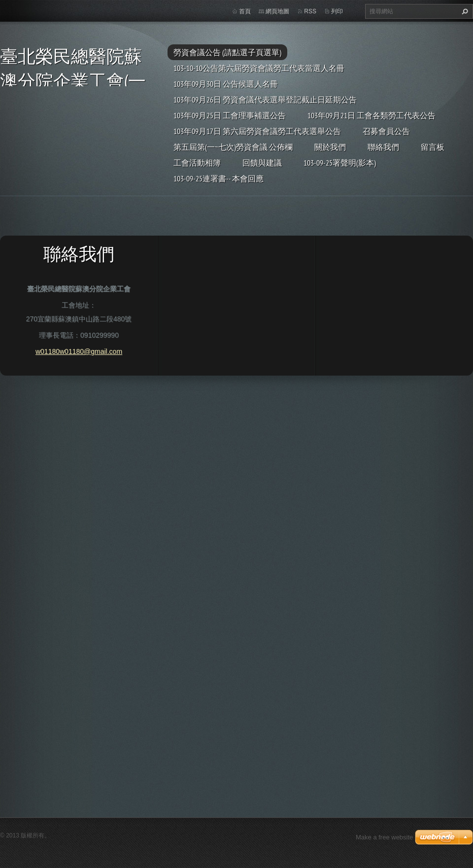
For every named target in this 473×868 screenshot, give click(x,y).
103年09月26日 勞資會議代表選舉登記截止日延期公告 (265, 100)
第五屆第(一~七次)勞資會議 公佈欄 (233, 147)
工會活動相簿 (197, 163)
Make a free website (384, 837)
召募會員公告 (386, 131)
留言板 (433, 147)
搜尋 (464, 11)
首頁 (245, 11)
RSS (310, 11)
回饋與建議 (262, 163)
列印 (337, 11)
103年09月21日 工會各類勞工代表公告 (372, 115)
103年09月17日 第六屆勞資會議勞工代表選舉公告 (257, 131)
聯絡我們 (383, 147)
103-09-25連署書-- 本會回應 (219, 178)
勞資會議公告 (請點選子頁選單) (227, 52)
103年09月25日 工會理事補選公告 (230, 115)
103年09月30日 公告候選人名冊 (226, 84)
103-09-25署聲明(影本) (340, 163)
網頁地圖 (277, 11)
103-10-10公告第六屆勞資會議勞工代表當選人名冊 (259, 68)
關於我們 (330, 147)
